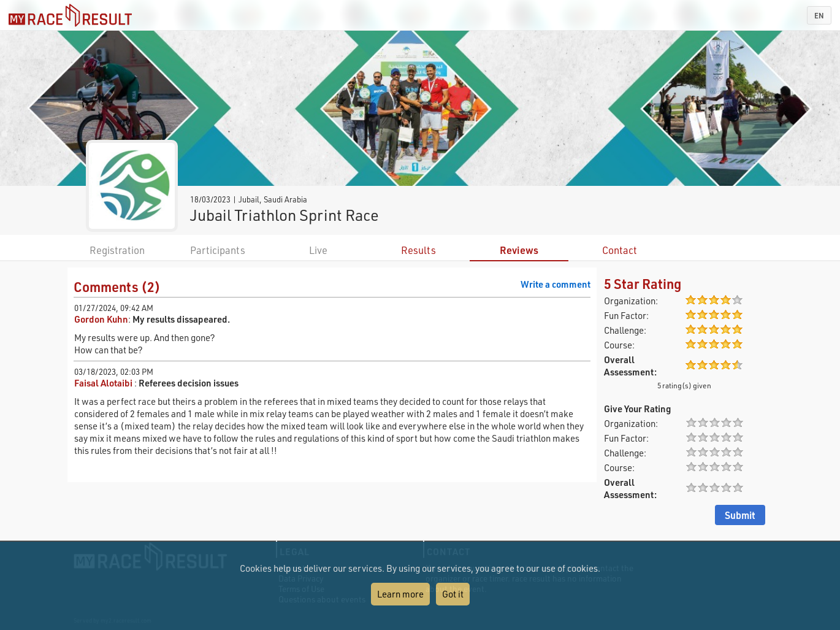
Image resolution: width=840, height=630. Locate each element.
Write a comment (556, 284)
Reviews (519, 250)
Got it (453, 594)
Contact (620, 250)
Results (418, 250)
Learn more (400, 594)
